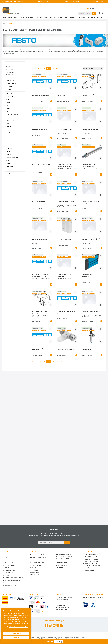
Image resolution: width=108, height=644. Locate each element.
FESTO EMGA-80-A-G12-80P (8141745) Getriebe (65, 95)
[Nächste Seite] (62, 69)
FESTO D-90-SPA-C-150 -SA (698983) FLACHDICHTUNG (40, 129)
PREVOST (9, 148)
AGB (4, 583)
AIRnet (8, 109)
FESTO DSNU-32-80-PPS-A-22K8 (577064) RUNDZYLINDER (66, 202)
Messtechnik (9, 96)
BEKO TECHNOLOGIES (13, 115)
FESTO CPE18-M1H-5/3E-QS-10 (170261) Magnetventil (90, 95)
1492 (49, 69)
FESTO (8, 130)
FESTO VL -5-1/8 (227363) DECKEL (42, 165)
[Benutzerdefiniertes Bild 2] (93, 604)
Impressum (6, 558)
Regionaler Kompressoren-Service (40, 577)
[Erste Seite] (33, 69)
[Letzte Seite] (65, 69)
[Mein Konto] (103, 13)
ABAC (8, 103)
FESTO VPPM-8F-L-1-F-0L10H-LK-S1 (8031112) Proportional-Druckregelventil (66, 239)
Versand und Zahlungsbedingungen (13, 578)
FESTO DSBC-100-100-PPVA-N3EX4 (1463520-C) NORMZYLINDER (67, 129)
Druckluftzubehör (11, 83)
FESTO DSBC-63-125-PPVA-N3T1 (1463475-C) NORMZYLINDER (91, 129)
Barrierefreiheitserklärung (10, 585)
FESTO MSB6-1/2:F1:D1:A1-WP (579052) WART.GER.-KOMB (41, 275)
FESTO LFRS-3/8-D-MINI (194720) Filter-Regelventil (91, 349)
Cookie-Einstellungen (9, 570)
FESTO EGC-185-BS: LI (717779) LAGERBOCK (66, 275)
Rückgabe (33, 568)
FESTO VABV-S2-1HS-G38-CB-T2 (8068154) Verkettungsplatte (41, 239)
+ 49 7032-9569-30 (62, 562)
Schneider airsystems (12, 157)
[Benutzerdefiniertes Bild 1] (85, 604)
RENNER (9, 151)
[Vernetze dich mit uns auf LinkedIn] (58, 625)
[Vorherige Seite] (36, 69)
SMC (8, 160)
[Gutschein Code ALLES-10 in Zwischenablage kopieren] (61, 642)
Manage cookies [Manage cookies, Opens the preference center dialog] (16, 638)
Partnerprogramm (35, 560)
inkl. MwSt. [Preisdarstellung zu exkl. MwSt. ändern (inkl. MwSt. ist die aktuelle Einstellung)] (91, 9)
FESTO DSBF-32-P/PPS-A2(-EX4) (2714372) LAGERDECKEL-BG (91, 239)
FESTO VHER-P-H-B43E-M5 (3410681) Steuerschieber (40, 312)
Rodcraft (9, 154)
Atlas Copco (10, 112)
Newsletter (6, 575)
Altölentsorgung (35, 570)
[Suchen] (94, 13)
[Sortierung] (93, 69)
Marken (8, 100)
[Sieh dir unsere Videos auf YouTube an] (54, 625)
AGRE (8, 106)
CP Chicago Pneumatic (13, 121)
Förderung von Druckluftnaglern (39, 555)
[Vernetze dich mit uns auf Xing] (62, 625)
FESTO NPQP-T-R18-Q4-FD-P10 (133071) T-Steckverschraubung (66, 349)
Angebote (8, 163)
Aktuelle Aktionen (8, 555)
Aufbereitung (9, 93)
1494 (58, 69)
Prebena (9, 145)
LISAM (8, 139)
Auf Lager (10, 69)
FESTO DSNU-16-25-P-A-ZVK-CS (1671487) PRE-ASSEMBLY (91, 312)
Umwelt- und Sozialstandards (11, 580)
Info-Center (9, 170)
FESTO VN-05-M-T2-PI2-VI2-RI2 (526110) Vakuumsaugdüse (91, 202)
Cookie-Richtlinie (8, 573)
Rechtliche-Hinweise (9, 565)
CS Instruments (11, 124)
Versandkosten (50, 637)
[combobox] (85, 13)
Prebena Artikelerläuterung (38, 563)
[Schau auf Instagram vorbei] (50, 625)
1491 (44, 69)
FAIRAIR (9, 127)
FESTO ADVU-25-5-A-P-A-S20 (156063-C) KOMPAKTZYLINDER (41, 95)
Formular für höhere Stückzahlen (39, 558)
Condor (8, 118)
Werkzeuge (9, 87)
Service (8, 173)
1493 (53, 69)
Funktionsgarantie (8, 560)
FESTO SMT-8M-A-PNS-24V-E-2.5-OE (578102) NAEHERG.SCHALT (42, 202)
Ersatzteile (9, 90)
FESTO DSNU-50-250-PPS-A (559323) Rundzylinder (90, 165)
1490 (40, 69)
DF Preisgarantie (8, 563)
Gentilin (9, 133)
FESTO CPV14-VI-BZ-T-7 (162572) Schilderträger (91, 275)
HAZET (8, 136)
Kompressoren (10, 80)
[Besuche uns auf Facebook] (46, 625)
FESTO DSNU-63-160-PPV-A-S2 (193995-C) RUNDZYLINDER (66, 165)
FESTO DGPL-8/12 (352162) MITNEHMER (40, 349)
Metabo (9, 142)
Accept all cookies (16, 633)
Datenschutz (7, 568)
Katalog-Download (35, 565)
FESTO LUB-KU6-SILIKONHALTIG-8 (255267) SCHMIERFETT (66, 312)
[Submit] (67, 542)
